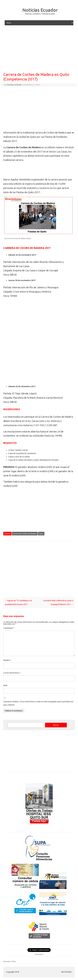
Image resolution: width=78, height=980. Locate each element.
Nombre (7, 660)
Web (5, 685)
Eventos (7, 534)
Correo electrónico (12, 673)
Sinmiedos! (39, 954)
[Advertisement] (39, 49)
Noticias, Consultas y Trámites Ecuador (40, 14)
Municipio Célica (10, 961)
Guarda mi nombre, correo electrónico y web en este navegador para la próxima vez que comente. (38, 703)
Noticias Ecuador (40, 10)
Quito (41, 534)
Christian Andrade (14, 85)
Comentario (9, 628)
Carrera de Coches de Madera (25, 534)
